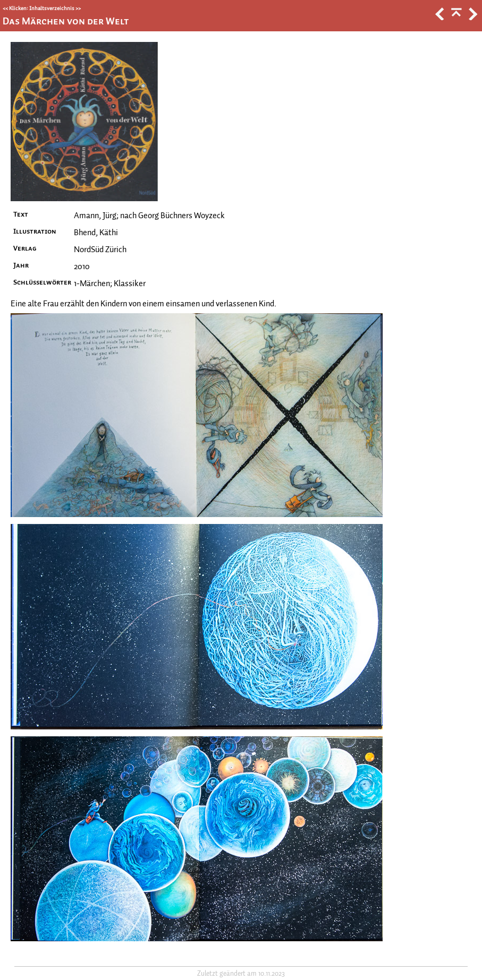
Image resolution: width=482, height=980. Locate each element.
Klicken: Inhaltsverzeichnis (42, 8)
